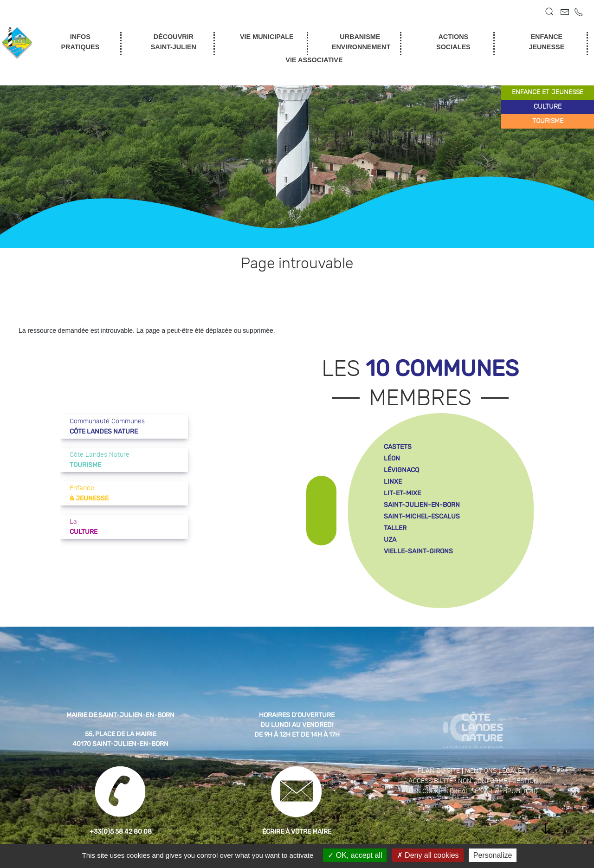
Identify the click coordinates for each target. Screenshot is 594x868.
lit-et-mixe (402, 493)
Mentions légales (495, 771)
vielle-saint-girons (418, 551)
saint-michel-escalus (422, 516)
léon (392, 458)
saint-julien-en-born (422, 505)
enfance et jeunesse (548, 92)
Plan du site (439, 771)
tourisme (548, 121)
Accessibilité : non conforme (458, 781)
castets (398, 447)
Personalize (493, 855)
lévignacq (401, 470)
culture (548, 107)
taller (395, 528)
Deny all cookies (428, 855)
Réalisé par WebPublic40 (496, 791)
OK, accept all (355, 855)
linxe (393, 482)
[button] (549, 12)
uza (390, 540)
